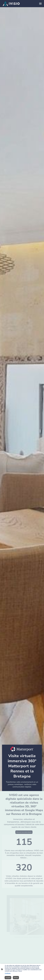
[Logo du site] (11, 4)
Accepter (8, 978)
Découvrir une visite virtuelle (26, 832)
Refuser (16, 978)
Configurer (8, 973)
